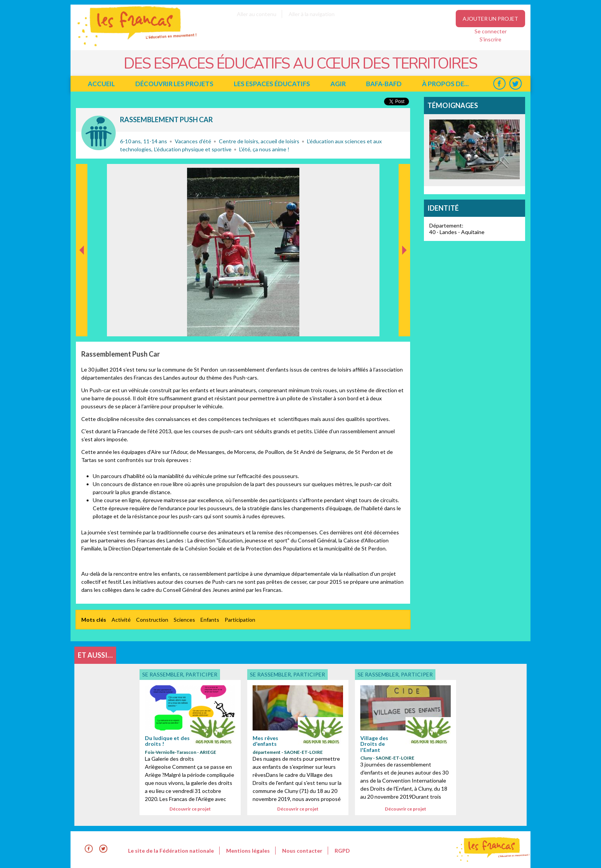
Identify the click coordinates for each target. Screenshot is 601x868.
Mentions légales (248, 851)
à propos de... (445, 84)
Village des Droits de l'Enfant (374, 744)
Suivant (404, 172)
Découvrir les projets (174, 84)
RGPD (342, 851)
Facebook (499, 84)
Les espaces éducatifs (272, 84)
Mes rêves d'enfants (265, 741)
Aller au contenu (257, 14)
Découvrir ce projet (190, 809)
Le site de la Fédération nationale (171, 851)
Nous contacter (302, 851)
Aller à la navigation (312, 14)
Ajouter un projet (490, 19)
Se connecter (491, 31)
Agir (338, 84)
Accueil (101, 84)
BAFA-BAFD (384, 84)
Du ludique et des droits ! (167, 741)
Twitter (515, 84)
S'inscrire (490, 39)
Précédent (82, 324)
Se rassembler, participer (99, 133)
